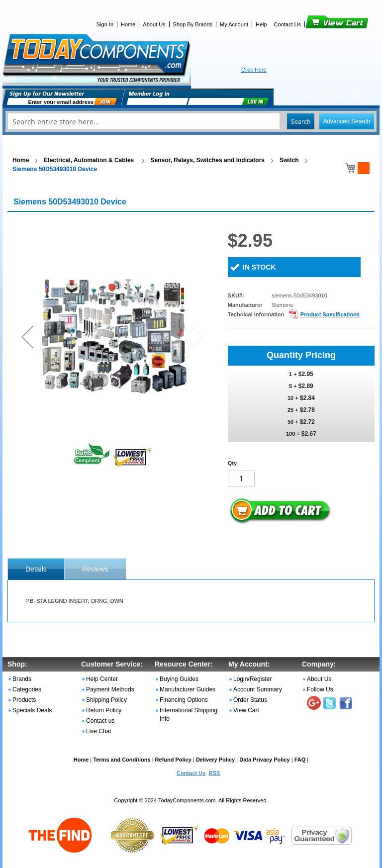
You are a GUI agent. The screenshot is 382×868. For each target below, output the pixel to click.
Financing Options (184, 700)
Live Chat (99, 731)
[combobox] (191, 121)
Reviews (95, 569)
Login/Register (252, 679)
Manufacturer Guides (188, 689)
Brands (22, 679)
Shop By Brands (193, 24)
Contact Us (287, 24)
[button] (27, 337)
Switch (289, 160)
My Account (234, 24)
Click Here (254, 70)
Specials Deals (32, 710)
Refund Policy (173, 760)
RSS (215, 773)
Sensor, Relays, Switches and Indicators (208, 160)
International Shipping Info (189, 715)
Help (261, 24)
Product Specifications (330, 314)
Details (36, 569)
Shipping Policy (106, 700)
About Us (154, 24)
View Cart (320, 24)
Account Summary (258, 689)
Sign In (105, 24)
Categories (27, 689)
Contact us (100, 721)
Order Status (250, 700)
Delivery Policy (215, 760)
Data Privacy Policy (265, 760)
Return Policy (104, 710)
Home (128, 24)
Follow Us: (321, 689)
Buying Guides (179, 679)
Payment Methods (110, 689)
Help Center (102, 679)
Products (24, 700)
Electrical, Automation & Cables (90, 160)
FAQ (300, 760)
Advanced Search (346, 121)
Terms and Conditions (122, 760)
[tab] (36, 569)
